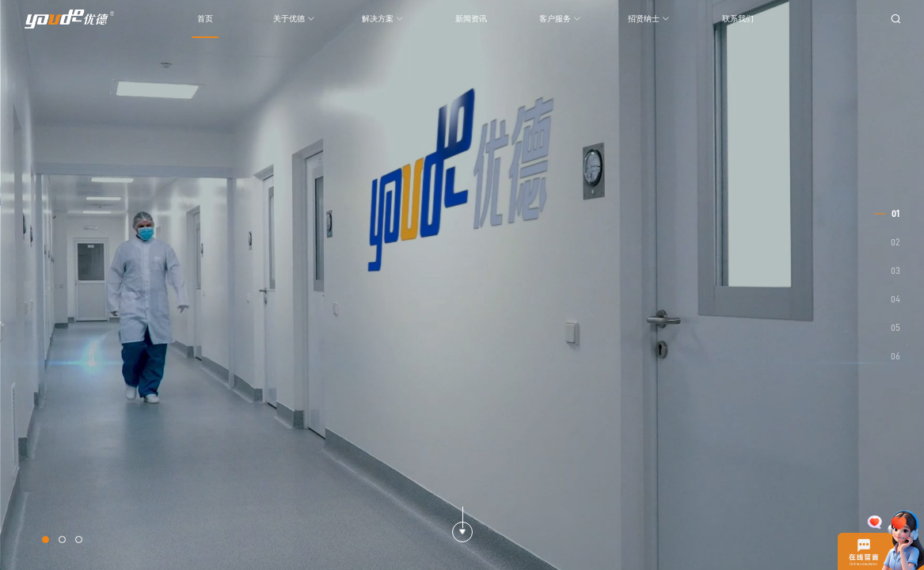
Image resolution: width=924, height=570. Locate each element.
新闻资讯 (471, 19)
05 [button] (895, 328)
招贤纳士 (649, 19)
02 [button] (895, 242)
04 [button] (895, 299)
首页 (205, 19)
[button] (46, 540)
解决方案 (383, 19)
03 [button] (895, 271)
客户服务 (560, 19)
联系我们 (738, 19)
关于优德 (294, 19)
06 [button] (895, 356)
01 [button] (895, 214)
